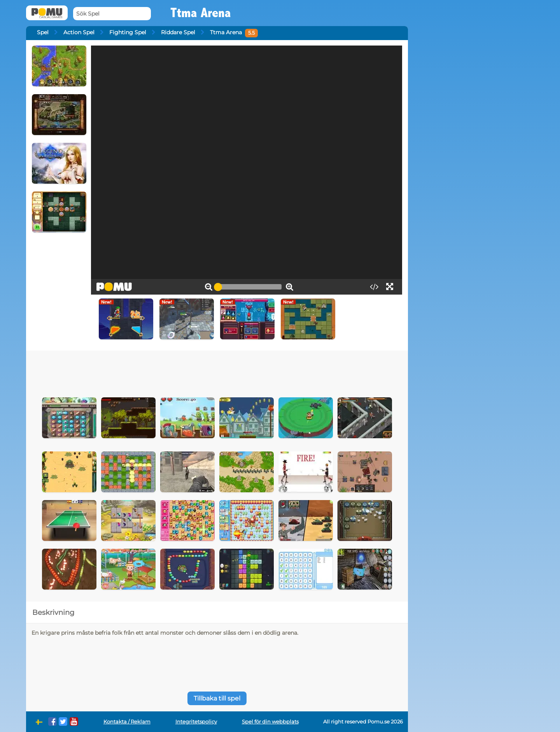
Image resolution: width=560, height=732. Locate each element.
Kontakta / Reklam (127, 722)
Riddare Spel (178, 32)
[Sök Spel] (112, 14)
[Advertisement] (217, 372)
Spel (43, 32)
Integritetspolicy (196, 722)
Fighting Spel (128, 32)
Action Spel (79, 32)
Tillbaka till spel (217, 698)
